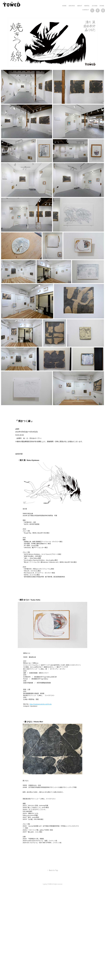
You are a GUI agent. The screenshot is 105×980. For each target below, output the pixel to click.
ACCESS (95, 6)
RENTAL (87, 6)
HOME (64, 6)
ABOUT (80, 6)
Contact (86, 10)
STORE (102, 6)
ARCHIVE (72, 6)
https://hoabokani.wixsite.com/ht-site (41, 704)
